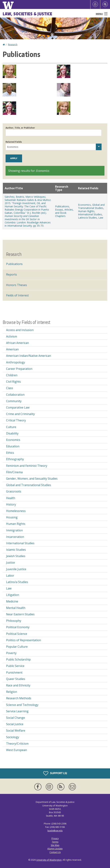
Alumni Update (55, 849)
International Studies (90, 214)
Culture (11, 427)
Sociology (13, 737)
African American (17, 343)
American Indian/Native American (29, 356)
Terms (55, 842)
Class (10, 388)
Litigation (13, 595)
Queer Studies (16, 679)
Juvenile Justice (16, 569)
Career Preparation (19, 369)
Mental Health (16, 608)
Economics (84, 205)
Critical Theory (16, 420)
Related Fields (14, 142)
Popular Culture (17, 647)
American (12, 349)
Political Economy (18, 627)
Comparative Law (18, 407)
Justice (10, 562)
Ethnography (15, 459)
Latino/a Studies (87, 218)
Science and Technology (22, 705)
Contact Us (55, 852)
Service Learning (17, 711)
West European (17, 750)
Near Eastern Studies (20, 614)
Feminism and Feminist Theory (27, 466)
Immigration (14, 530)
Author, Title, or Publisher (20, 128)
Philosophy (14, 621)
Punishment (14, 672)
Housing (12, 517)
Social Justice (15, 724)
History (11, 504)
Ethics (10, 453)
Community (14, 401)
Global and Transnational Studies (91, 206)
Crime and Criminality (20, 414)
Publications (62, 206)
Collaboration (15, 395)
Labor (10, 576)
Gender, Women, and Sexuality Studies (32, 479)
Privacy (55, 838)
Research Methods (19, 698)
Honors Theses (17, 285)
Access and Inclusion (20, 330)
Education (13, 446)
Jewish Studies (16, 556)
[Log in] (95, 4)
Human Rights (86, 211)
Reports (11, 274)
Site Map (55, 845)
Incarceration (15, 537)
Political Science (17, 634)
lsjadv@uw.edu (55, 831)
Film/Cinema (14, 472)
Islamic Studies (16, 550)
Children (12, 375)
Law (101, 218)
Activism (12, 336)
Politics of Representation (24, 640)
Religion (12, 692)
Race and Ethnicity (18, 685)
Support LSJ (55, 773)
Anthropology (16, 362)
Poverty (11, 653)
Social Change (16, 718)
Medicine (12, 601)
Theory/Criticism (17, 744)
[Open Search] (105, 4)
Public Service (15, 666)
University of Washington (49, 860)
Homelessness (16, 511)
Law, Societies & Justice (27, 14)
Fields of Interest (17, 295)
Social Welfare (16, 731)
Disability (12, 433)
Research (13, 45)
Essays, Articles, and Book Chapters (64, 213)
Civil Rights (13, 382)
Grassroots (14, 491)
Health (11, 498)
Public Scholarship (18, 659)
